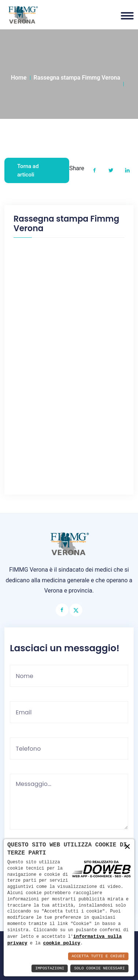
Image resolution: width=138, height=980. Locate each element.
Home (19, 78)
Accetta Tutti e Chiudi (98, 956)
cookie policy (62, 943)
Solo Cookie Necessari (99, 968)
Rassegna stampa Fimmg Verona (77, 78)
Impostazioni (50, 968)
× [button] (127, 847)
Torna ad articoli (28, 170)
